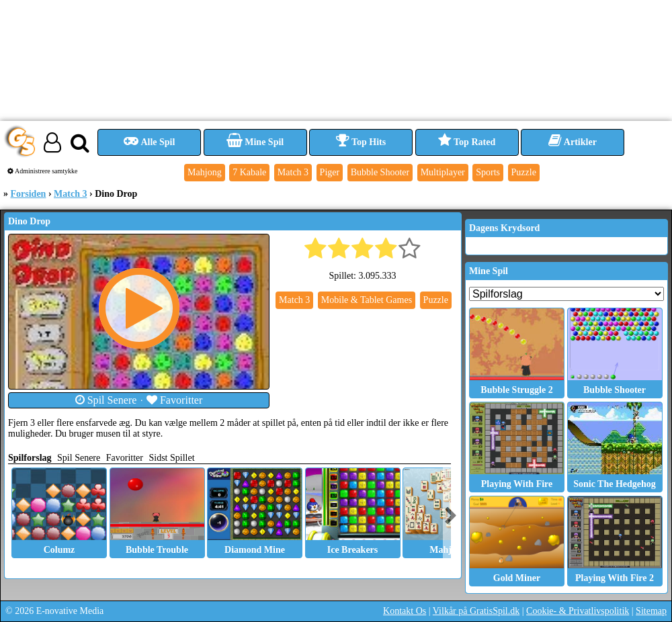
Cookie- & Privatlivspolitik (578, 611)
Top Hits (361, 142)
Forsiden (29, 194)
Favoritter (175, 400)
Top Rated (467, 142)
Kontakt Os (405, 611)
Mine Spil (255, 142)
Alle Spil (150, 142)
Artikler (573, 142)
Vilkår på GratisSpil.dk (476, 611)
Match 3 (70, 194)
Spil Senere (106, 400)
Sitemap (651, 611)
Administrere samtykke (43, 171)
